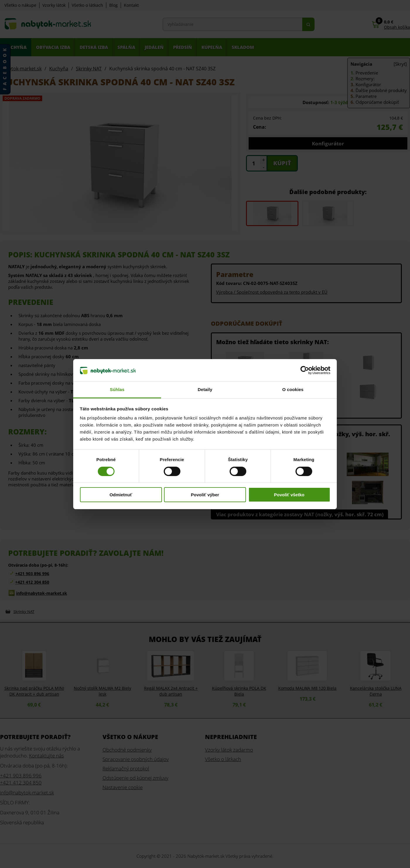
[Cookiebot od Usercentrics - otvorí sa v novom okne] (305, 370)
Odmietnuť (121, 495)
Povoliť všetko (289, 495)
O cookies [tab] (293, 389)
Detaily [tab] (205, 389)
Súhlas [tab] (117, 389)
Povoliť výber (205, 495)
